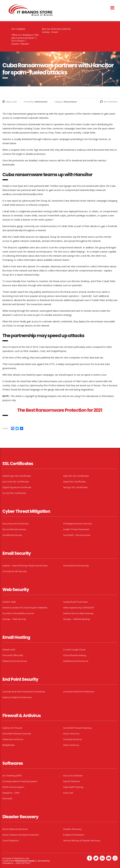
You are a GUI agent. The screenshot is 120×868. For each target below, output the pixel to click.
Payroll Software (72, 781)
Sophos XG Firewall (12, 728)
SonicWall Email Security (76, 566)
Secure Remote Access (14, 529)
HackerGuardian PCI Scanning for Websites (25, 608)
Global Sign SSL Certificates (17, 476)
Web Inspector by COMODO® (79, 608)
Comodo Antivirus (73, 739)
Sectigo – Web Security (14, 619)
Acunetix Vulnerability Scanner (18, 613)
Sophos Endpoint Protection (17, 697)
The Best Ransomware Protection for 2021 (60, 410)
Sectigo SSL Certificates (75, 487)
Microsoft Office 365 (13, 655)
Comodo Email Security (15, 571)
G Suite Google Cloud (74, 650)
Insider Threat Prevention (76, 529)
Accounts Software (73, 776)
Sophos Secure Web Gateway (78, 613)
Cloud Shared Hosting (75, 655)
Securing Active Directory (16, 524)
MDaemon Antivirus (13, 739)
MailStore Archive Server (76, 661)
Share (5, 428)
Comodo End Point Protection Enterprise (24, 692)
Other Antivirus (71, 745)
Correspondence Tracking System (20, 781)
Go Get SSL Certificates (14, 493)
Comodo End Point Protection (79, 692)
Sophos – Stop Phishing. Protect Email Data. (25, 566)
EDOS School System (13, 787)
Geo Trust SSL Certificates (16, 482)
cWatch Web (9, 602)
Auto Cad (68, 793)
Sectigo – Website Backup (77, 619)
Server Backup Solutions (15, 829)
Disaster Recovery (72, 829)
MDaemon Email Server (15, 661)
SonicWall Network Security (17, 734)
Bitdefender (9, 745)
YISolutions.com (21, 858)
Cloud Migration (11, 840)
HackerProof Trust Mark (75, 602)
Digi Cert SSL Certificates (76, 476)
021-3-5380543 (18, 29)
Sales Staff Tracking (73, 787)
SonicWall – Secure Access (77, 535)
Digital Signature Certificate (17, 487)
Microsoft (7, 798)
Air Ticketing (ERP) (12, 776)
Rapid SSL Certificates (75, 482)
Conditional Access (12, 535)
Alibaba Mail (9, 650)
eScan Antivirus (71, 734)
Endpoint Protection (74, 835)
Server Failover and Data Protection (21, 835)
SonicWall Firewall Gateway (77, 728)
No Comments (109, 102)
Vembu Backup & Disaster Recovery (82, 840)
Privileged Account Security (78, 524)
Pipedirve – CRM (11, 793)
